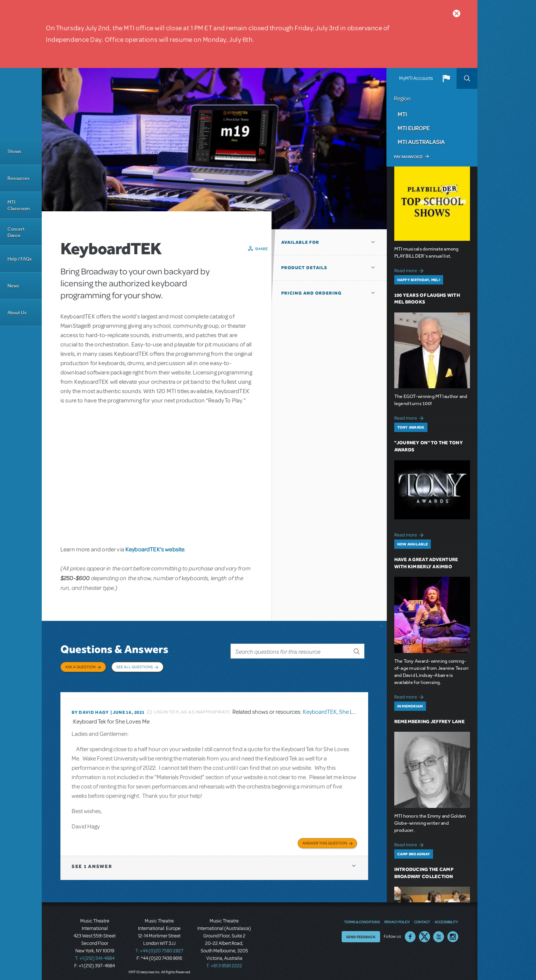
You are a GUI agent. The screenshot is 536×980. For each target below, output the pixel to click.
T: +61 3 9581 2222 (224, 961)
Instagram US (453, 933)
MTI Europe (414, 128)
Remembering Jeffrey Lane (430, 721)
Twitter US (424, 933)
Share (262, 249)
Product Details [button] (304, 268)
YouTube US (439, 933)
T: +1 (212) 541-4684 (95, 954)
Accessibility (446, 918)
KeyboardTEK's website (155, 549)
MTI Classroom (19, 205)
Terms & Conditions (362, 918)
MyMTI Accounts (416, 78)
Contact (422, 918)
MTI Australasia (421, 142)
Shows (14, 151)
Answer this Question (325, 839)
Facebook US (410, 933)
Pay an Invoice (408, 157)
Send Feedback (361, 933)
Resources (18, 178)
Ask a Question (80, 667)
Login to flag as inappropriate (192, 709)
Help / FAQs (20, 259)
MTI (402, 114)
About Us (17, 313)
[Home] (21, 103)
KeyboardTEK (320, 709)
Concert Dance (16, 232)
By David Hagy (90, 709)
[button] (446, 78)
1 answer (92, 862)
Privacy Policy (397, 918)
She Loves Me (356, 709)
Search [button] (467, 78)
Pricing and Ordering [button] (311, 293)
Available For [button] (300, 242)
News (13, 286)
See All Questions (135, 667)
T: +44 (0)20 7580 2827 (159, 946)
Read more (410, 270)
